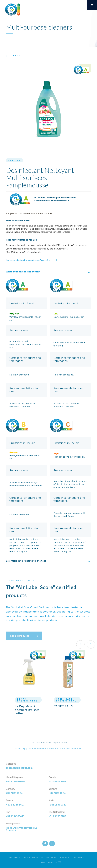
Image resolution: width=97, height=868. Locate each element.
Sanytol (14, 160)
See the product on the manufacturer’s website (28, 260)
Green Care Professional (66, 700)
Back (17, 56)
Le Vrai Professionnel (28, 700)
